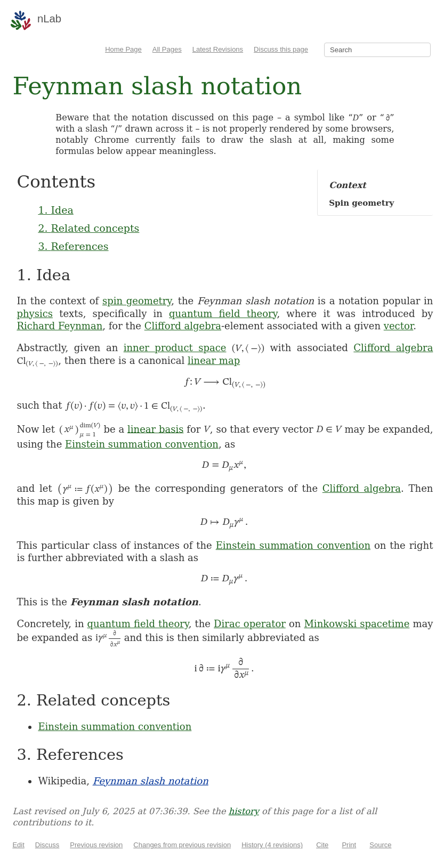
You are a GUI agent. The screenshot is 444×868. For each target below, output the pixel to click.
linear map (214, 360)
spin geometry (137, 301)
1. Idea (55, 210)
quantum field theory (223, 314)
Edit (18, 845)
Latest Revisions (218, 49)
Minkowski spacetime (357, 624)
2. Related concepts (88, 228)
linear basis (155, 429)
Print (349, 845)
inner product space (175, 348)
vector (399, 326)
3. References (73, 246)
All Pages (167, 49)
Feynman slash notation (151, 781)
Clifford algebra (183, 326)
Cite (322, 845)
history (244, 811)
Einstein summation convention (142, 444)
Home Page (123, 49)
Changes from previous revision (182, 845)
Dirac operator (250, 624)
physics (35, 314)
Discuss (47, 845)
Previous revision (96, 845)
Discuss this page (281, 49)
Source (380, 845)
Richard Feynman (59, 326)
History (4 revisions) (272, 845)
